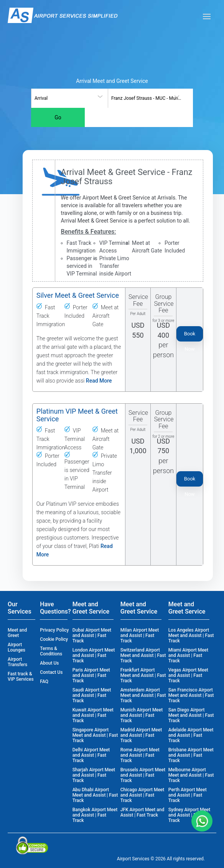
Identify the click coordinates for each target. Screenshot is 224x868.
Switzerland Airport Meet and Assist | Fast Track (143, 655)
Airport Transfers (17, 662)
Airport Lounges (16, 647)
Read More (99, 381)
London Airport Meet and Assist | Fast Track (94, 655)
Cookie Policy (54, 639)
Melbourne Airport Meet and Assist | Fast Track (191, 775)
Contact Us (51, 672)
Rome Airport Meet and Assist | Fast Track (140, 755)
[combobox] (69, 98)
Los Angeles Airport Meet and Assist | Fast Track (191, 635)
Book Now (190, 336)
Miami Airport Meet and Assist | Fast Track (188, 655)
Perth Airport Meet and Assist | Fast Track (188, 795)
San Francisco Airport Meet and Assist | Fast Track (191, 695)
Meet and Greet (17, 633)
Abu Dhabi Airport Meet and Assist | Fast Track (95, 795)
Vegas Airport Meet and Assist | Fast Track (188, 675)
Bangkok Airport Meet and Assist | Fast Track (95, 815)
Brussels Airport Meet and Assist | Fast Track (143, 775)
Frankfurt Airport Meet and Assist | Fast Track (143, 675)
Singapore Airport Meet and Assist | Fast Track (95, 735)
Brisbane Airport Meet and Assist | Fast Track (191, 755)
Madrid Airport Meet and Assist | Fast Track (141, 735)
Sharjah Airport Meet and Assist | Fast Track (94, 775)
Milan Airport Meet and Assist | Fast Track (140, 635)
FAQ (44, 682)
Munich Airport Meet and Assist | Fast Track (142, 715)
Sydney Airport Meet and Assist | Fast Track (189, 815)
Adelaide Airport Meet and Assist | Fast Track (191, 735)
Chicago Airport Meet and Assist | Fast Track (142, 795)
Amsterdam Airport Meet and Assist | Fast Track (143, 695)
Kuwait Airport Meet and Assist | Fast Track (93, 715)
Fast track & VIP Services (21, 677)
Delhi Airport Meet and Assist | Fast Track (91, 755)
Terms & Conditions (51, 651)
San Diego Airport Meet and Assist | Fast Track (191, 715)
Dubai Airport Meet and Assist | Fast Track (92, 635)
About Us (49, 663)
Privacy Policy (54, 630)
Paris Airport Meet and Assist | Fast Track (91, 675)
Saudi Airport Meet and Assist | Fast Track (92, 695)
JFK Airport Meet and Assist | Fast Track (142, 812)
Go (58, 117)
